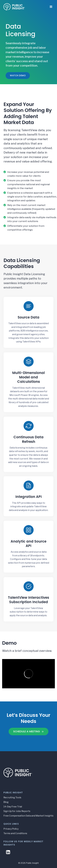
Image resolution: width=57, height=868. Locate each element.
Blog (6, 802)
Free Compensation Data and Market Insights (28, 816)
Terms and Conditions (15, 833)
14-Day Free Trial (13, 807)
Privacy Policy (11, 829)
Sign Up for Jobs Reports (17, 811)
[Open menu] (51, 6)
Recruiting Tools (12, 798)
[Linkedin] (8, 852)
